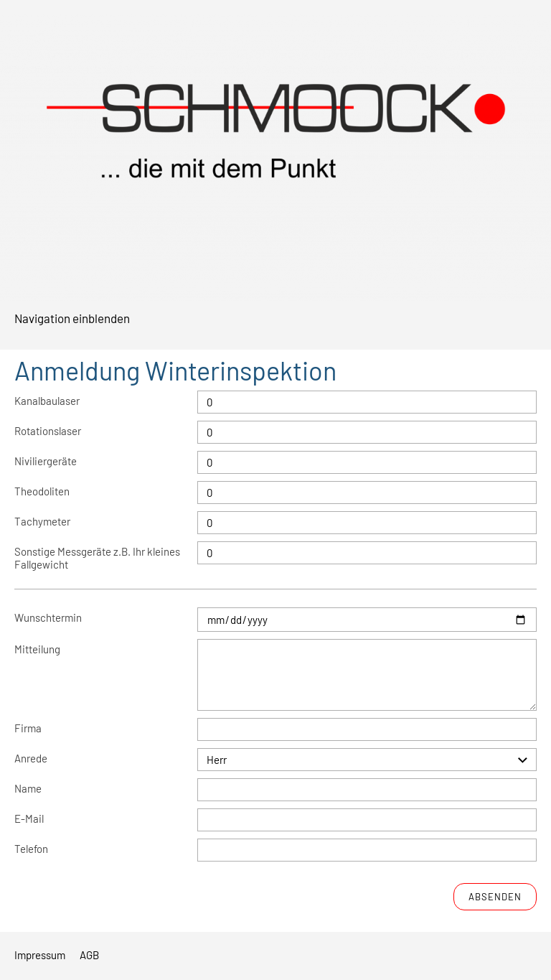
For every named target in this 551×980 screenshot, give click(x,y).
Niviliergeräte (46, 461)
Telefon (31, 849)
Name (28, 788)
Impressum (40, 955)
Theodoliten (42, 491)
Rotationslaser (48, 431)
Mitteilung (37, 649)
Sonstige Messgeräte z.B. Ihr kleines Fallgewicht (97, 558)
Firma (28, 728)
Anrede (31, 758)
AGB (89, 955)
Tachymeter (42, 521)
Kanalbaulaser (47, 401)
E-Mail (29, 818)
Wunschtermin (48, 617)
